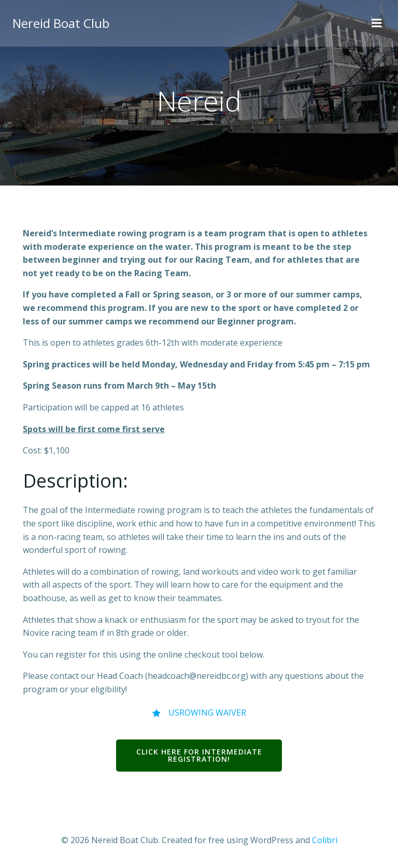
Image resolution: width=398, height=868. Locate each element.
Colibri (325, 840)
